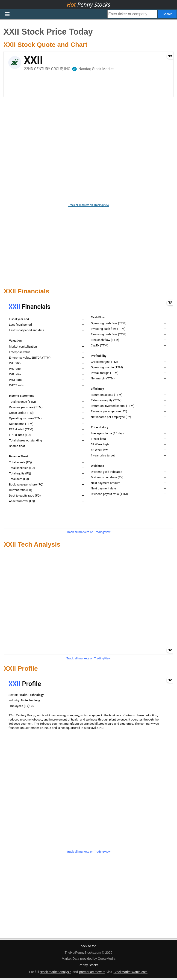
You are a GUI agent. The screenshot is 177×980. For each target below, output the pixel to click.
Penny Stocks (88, 965)
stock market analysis (56, 972)
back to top (89, 946)
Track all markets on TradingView (89, 205)
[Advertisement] (88, 245)
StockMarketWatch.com (131, 972)
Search (168, 14)
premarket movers (92, 972)
